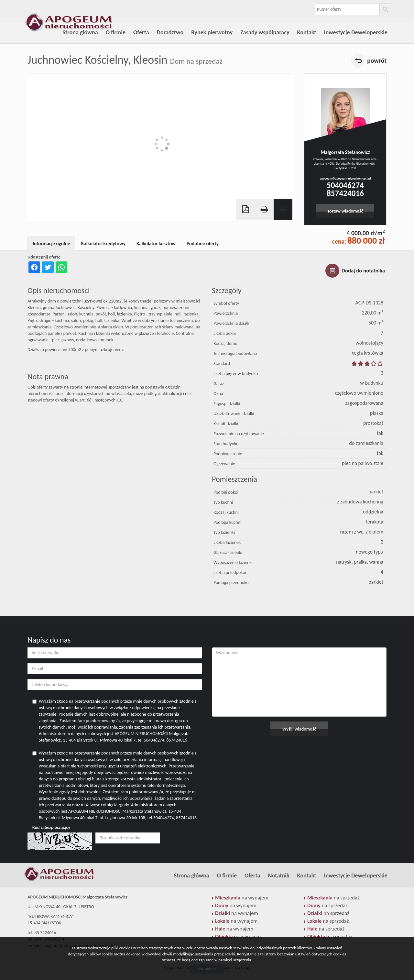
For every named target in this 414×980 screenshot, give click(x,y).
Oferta (141, 32)
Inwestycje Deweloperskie (356, 32)
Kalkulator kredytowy (103, 243)
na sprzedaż (333, 898)
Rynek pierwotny (212, 32)
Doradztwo (170, 32)
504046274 (345, 185)
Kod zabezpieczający (51, 827)
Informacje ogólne (51, 243)
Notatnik (279, 875)
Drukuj (264, 209)
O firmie (116, 32)
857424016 (345, 193)
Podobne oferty (203, 243)
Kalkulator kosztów (156, 243)
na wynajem (242, 898)
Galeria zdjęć (283, 209)
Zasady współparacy (265, 32)
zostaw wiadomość (345, 211)
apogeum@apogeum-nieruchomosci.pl (345, 179)
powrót (377, 61)
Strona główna (80, 32)
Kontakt (307, 32)
